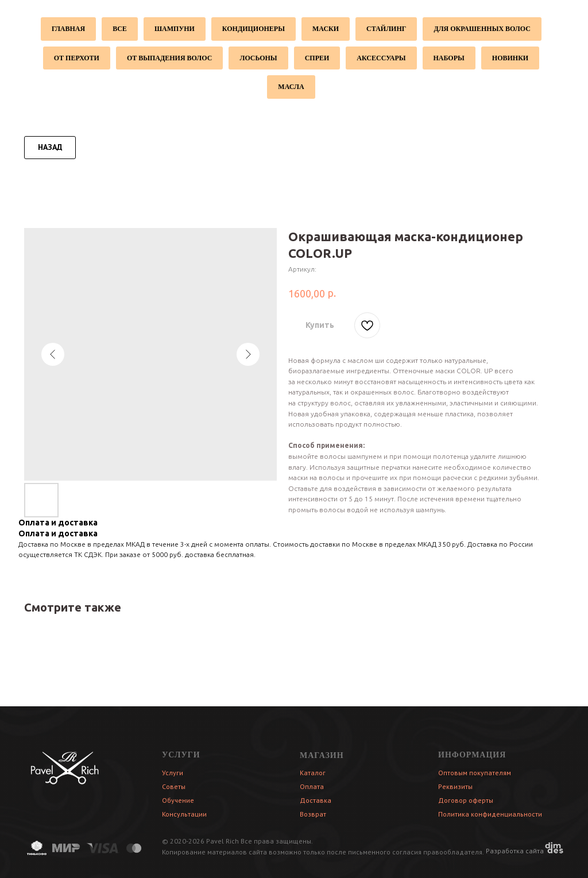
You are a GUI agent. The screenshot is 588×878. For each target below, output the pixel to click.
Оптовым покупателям (475, 773)
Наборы (449, 58)
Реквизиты (455, 786)
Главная (68, 29)
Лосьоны (258, 58)
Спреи (317, 58)
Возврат (313, 814)
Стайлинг (386, 29)
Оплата (312, 786)
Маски (326, 29)
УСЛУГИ (181, 755)
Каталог (313, 773)
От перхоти (77, 58)
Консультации (184, 814)
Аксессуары (381, 58)
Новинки (510, 58)
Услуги (173, 773)
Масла (291, 87)
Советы (174, 786)
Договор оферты (466, 800)
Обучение (178, 800)
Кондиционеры (254, 29)
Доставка (316, 800)
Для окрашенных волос (482, 29)
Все (120, 29)
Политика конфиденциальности (490, 814)
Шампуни (175, 29)
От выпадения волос (170, 58)
